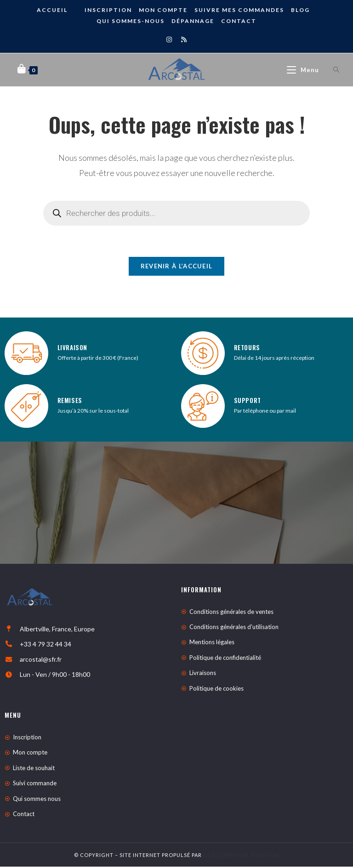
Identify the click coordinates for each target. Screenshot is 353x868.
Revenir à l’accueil (177, 267)
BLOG (300, 10)
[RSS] (184, 39)
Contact (239, 21)
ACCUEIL (52, 10)
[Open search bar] (331, 70)
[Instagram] (169, 39)
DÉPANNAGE (193, 21)
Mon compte (163, 10)
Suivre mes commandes (239, 10)
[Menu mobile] (304, 70)
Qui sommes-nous (131, 21)
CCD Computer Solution (241, 856)
